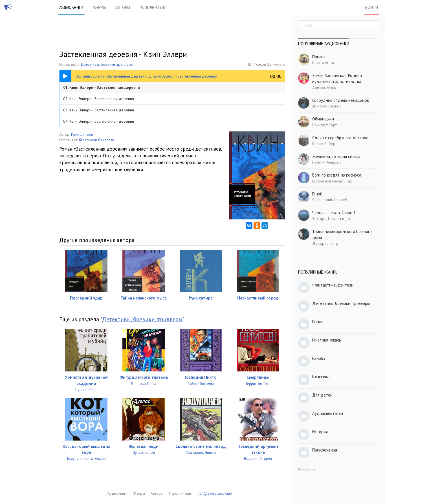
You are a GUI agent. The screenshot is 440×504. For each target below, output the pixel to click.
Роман (318, 322)
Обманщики (323, 119)
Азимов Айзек (324, 87)
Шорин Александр (328, 181)
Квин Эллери (82, 134)
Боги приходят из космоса (337, 175)
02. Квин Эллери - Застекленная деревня (99, 99)
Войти (372, 7)
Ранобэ (319, 358)
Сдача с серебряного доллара (340, 138)
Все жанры (306, 469)
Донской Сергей (326, 106)
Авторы (123, 7)
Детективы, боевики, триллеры (107, 64)
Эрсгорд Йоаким (327, 219)
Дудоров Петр (325, 243)
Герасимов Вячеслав (97, 140)
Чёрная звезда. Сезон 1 (334, 213)
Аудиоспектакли (328, 413)
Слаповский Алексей (330, 200)
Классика (321, 377)
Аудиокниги (71, 7)
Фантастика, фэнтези (333, 285)
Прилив (319, 57)
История (320, 432)
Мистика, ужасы (327, 340)
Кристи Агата (323, 63)
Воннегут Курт (324, 125)
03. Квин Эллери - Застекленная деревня (99, 110)
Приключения (325, 450)
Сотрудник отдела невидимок (341, 100)
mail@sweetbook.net (214, 493)
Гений (317, 194)
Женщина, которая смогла (336, 156)
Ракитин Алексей (326, 162)
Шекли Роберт (324, 144)
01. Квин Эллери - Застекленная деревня (102, 87)
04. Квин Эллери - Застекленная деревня (99, 121)
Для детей (322, 395)
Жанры (99, 7)
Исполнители (153, 7)
